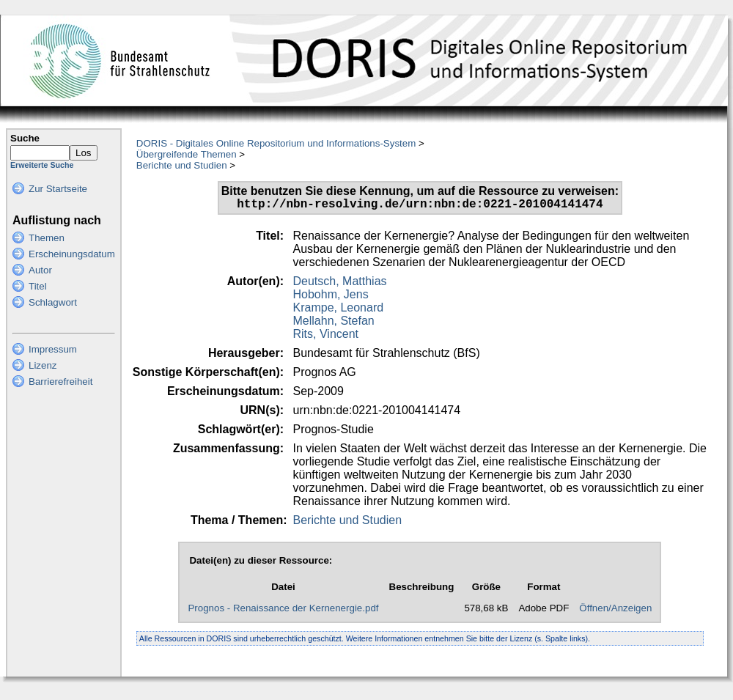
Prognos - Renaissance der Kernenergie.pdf (283, 611)
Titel (38, 286)
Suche (25, 138)
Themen (47, 238)
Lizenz (43, 365)
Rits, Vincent (326, 337)
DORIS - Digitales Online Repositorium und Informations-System (276, 143)
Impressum (53, 349)
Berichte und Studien (182, 165)
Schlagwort (53, 302)
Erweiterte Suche (42, 165)
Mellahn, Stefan (334, 324)
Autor (40, 270)
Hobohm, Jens (331, 297)
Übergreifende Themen (187, 154)
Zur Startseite (58, 189)
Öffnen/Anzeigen (615, 611)
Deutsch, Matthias (340, 284)
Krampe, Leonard (339, 310)
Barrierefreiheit (60, 382)
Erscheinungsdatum (72, 254)
